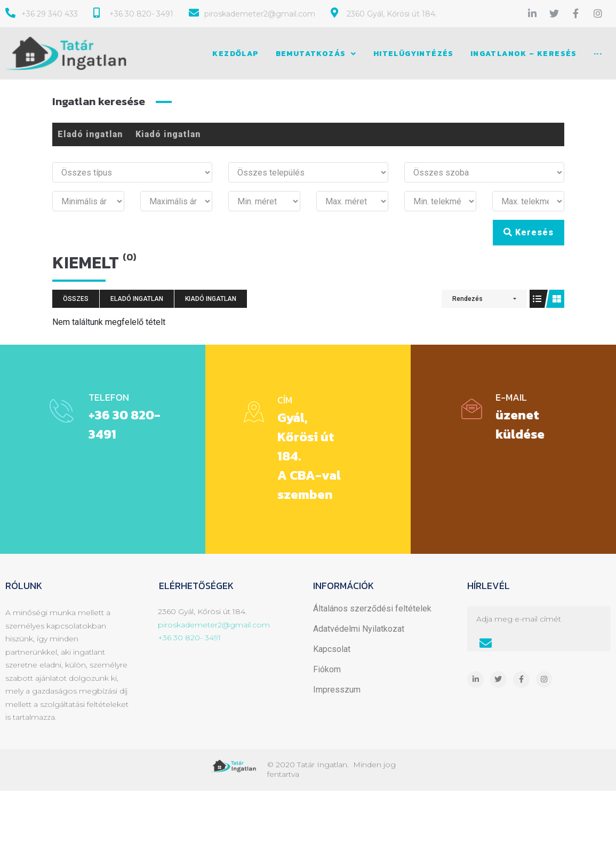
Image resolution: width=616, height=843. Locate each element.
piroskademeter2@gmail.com (214, 625)
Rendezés (467, 299)
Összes (76, 299)
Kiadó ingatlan (168, 134)
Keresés (529, 232)
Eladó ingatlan (90, 134)
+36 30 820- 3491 (189, 638)
